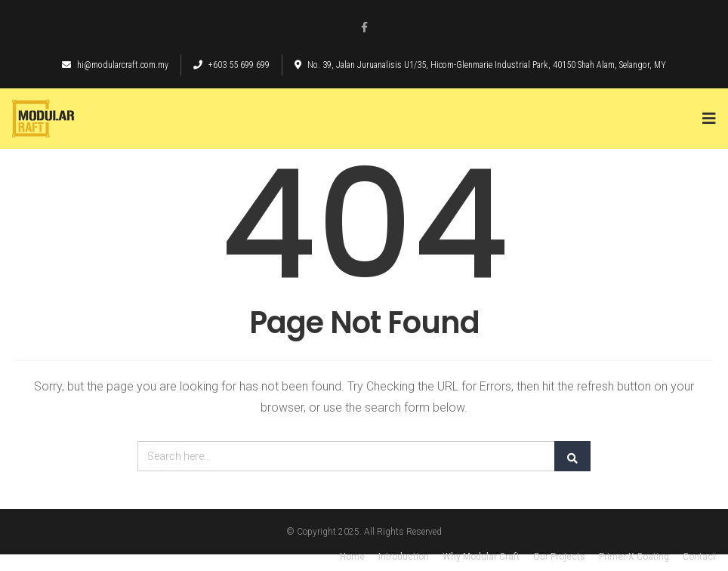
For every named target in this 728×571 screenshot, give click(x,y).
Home (352, 557)
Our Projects (559, 557)
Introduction (404, 557)
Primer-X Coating (634, 557)
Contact (699, 557)
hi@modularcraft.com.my (115, 65)
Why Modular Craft (481, 557)
